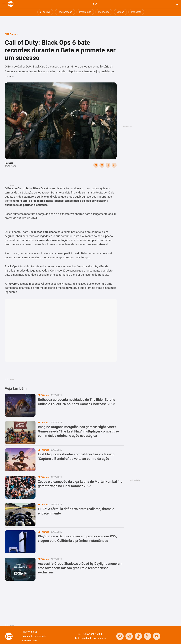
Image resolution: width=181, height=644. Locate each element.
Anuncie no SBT (30, 632)
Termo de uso (29, 641)
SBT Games (11, 34)
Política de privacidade (34, 636)
